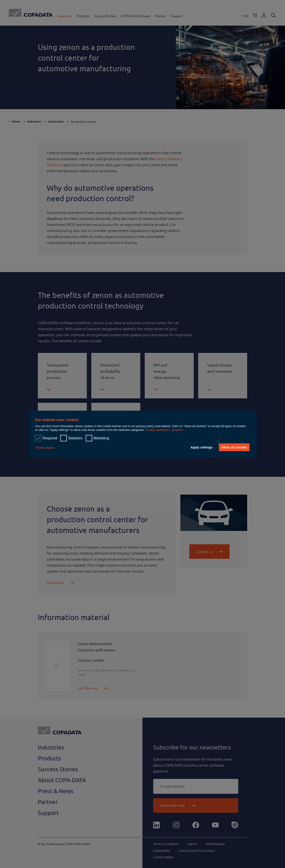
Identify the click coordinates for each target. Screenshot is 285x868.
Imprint (179, 430)
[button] (46, 448)
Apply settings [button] (201, 447)
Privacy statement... (159, 430)
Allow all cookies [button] (234, 447)
